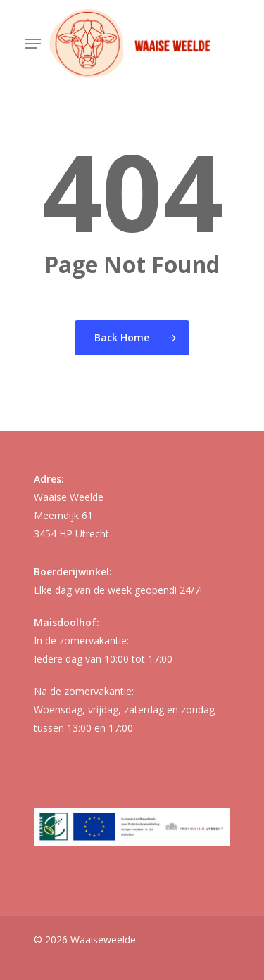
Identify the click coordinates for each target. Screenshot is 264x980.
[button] (33, 44)
